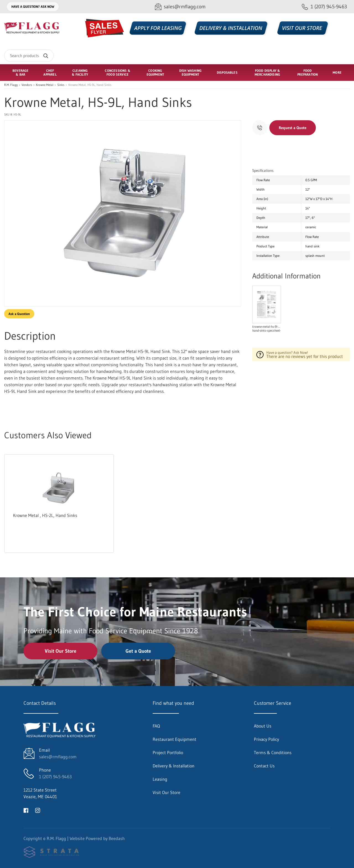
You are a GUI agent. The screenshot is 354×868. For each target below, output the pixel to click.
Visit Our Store (61, 651)
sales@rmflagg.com (58, 757)
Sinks (61, 85)
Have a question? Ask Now (33, 7)
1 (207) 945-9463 (55, 777)
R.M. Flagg (11, 85)
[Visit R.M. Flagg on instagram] (38, 810)
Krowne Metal (45, 85)
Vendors (27, 85)
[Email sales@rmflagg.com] (180, 7)
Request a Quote (293, 128)
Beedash (117, 838)
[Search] (29, 56)
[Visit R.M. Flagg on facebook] (26, 810)
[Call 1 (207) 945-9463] (324, 7)
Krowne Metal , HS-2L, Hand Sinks (45, 515)
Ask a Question (19, 314)
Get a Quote (138, 651)
